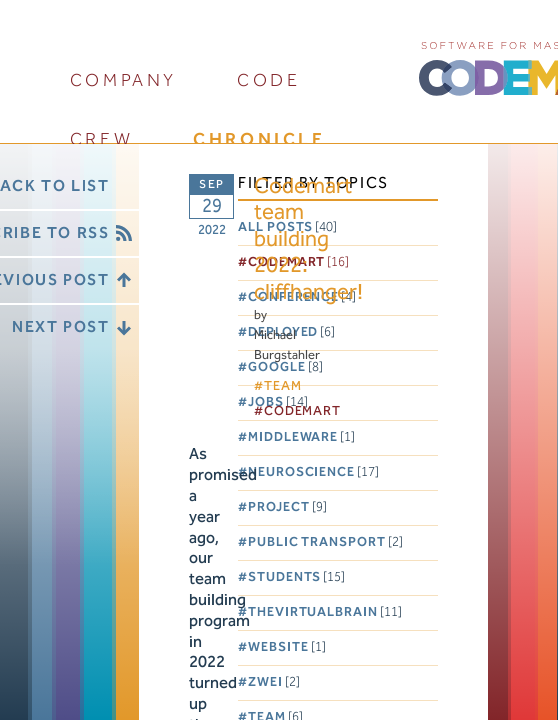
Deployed (291, 332)
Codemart (298, 262)
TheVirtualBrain (325, 612)
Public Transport (325, 542)
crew (101, 139)
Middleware (301, 437)
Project (287, 507)
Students (296, 577)
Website (286, 647)
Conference (302, 297)
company (123, 80)
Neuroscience (313, 472)
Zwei (274, 682)
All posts (287, 227)
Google (285, 367)
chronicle (259, 139)
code (268, 80)
